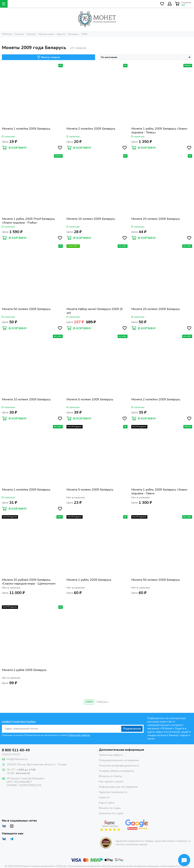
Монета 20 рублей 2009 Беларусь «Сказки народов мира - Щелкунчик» (29, 582)
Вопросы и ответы (110, 776)
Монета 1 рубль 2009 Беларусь (89, 580)
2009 (89, 702)
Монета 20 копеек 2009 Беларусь (156, 219)
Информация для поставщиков (118, 787)
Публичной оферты (79, 735)
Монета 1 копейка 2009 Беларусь (26, 129)
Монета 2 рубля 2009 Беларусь (24, 670)
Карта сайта (107, 803)
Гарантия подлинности (113, 792)
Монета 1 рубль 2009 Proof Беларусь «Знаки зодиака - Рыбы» (28, 221)
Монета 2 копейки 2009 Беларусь (91, 129)
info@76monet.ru (17, 759)
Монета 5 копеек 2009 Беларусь (90, 400)
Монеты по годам (110, 808)
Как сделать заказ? (111, 782)
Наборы (102, 702)
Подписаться (132, 729)
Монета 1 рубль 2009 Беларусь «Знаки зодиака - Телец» (159, 131)
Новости (104, 797)
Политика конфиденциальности (119, 766)
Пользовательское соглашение (119, 760)
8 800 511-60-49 (16, 750)
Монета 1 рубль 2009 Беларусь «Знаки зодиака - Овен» (159, 492)
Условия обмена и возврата (116, 771)
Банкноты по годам (111, 813)
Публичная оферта (111, 755)
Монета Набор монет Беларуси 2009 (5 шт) (95, 311)
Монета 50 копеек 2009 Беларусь (26, 309)
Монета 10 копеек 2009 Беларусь (91, 219)
